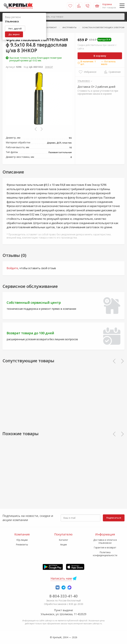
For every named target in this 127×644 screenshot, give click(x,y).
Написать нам (61, 578)
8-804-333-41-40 (64, 596)
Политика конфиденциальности (105, 554)
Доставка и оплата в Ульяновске (105, 541)
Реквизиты (22, 544)
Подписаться (114, 518)
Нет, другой (15, 29)
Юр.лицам (22, 540)
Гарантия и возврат (105, 547)
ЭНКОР (49, 67)
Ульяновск (84, 81)
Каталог (63, 540)
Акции (63, 544)
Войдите (12, 268)
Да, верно (14, 34)
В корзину (100, 56)
